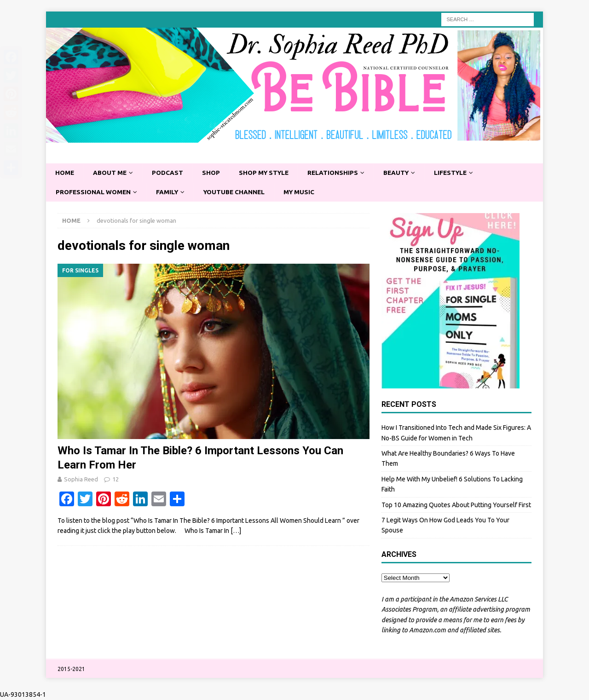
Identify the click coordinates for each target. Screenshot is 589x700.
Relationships (339, 173)
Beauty (404, 173)
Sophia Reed (81, 480)
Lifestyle (460, 173)
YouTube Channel (239, 192)
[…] (236, 532)
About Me (111, 173)
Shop (214, 173)
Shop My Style (268, 173)
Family (170, 192)
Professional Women (94, 192)
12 (115, 480)
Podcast (170, 173)
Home (65, 173)
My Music (305, 192)
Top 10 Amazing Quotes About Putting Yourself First (456, 505)
